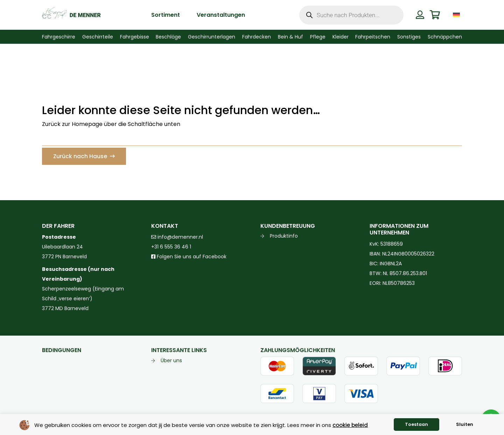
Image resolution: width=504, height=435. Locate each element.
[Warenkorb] (435, 15)
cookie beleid (350, 425)
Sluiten (465, 424)
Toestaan (416, 424)
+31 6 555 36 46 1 (171, 247)
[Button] (420, 15)
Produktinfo (284, 236)
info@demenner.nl (177, 237)
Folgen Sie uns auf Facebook (191, 257)
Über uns (171, 360)
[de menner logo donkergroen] (71, 15)
